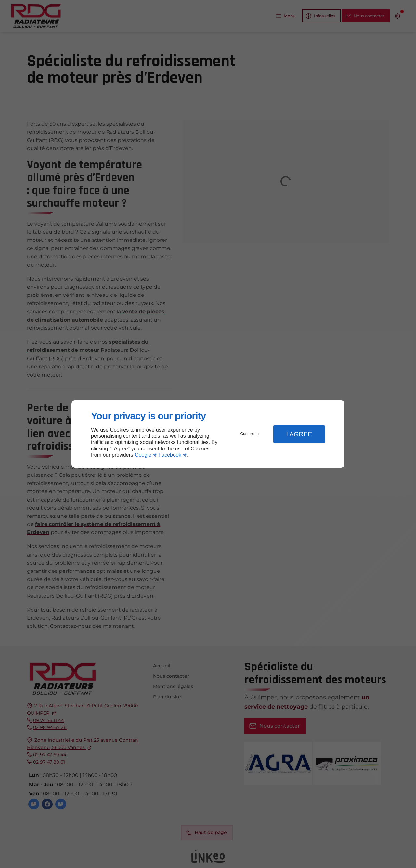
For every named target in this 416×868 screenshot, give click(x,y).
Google (143, 455)
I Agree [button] (299, 434)
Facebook (170, 455)
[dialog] (208, 434)
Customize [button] (250, 434)
